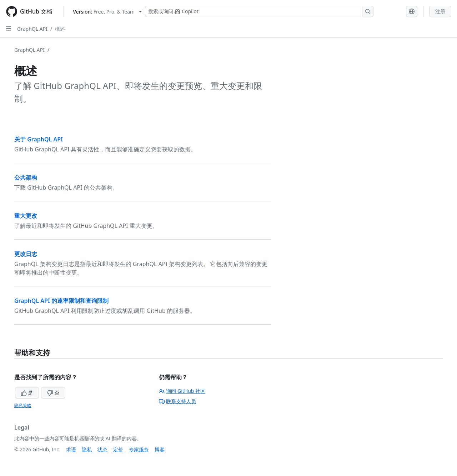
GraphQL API (32, 29)
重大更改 (26, 216)
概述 (60, 29)
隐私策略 (23, 405)
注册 (440, 11)
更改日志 (26, 254)
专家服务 (139, 449)
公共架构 (26, 177)
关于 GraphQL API (39, 139)
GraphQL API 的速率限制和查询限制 (61, 301)
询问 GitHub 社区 (182, 391)
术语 (71, 449)
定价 (118, 449)
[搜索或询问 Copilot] (259, 11)
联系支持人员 (177, 401)
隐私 (87, 449)
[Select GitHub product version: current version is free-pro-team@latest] (107, 12)
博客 (160, 449)
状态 (102, 449)
